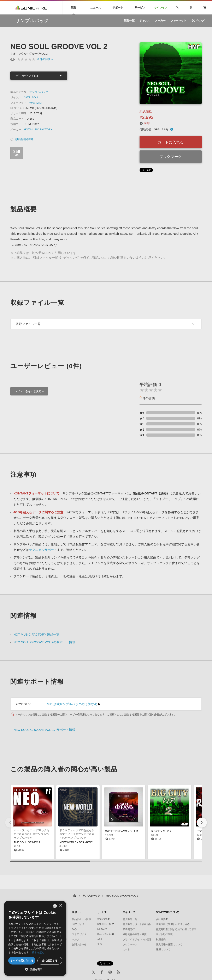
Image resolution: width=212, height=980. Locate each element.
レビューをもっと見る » (29, 391)
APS (100, 940)
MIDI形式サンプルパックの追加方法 (72, 704)
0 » (45, 59)
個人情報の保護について (169, 944)
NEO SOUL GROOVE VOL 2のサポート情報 (44, 642)
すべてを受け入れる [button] (22, 960)
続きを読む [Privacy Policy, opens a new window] (38, 952)
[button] (202, 823)
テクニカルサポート (43, 550)
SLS (99, 944)
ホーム (74, 896)
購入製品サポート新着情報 (137, 924)
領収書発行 (129, 929)
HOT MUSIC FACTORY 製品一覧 (36, 634)
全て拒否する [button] (50, 960)
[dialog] (35, 938)
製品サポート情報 (81, 919)
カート (126, 949)
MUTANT (102, 929)
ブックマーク (171, 157)
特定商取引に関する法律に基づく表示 (176, 929)
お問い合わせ (79, 944)
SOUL (36, 97)
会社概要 (161, 919)
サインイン (161, 8)
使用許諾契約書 (22, 139)
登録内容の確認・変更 (135, 934)
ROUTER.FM (104, 924)
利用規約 (161, 940)
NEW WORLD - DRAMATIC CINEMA (82, 842)
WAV (32, 103)
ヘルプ (75, 940)
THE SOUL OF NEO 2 (27, 842)
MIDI (39, 103)
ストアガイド (79, 934)
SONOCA (102, 919)
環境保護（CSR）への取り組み (173, 924)
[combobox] (55, 906)
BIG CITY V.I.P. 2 (161, 831)
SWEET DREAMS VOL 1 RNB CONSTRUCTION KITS (138, 831)
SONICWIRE (31, 8)
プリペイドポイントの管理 (137, 940)
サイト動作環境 (164, 934)
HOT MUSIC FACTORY (38, 129)
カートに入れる (171, 142)
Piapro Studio (104, 934)
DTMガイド (78, 924)
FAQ (74, 929)
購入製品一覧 (130, 919)
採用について (163, 949)
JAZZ (27, 97)
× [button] (61, 906)
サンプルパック (39, 92)
